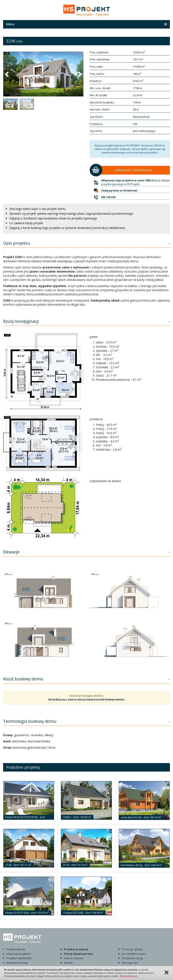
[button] (7, 74)
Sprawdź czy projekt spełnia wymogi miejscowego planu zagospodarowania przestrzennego (71, 214)
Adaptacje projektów (19, 954)
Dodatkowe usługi (132, 958)
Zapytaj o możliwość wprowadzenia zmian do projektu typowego (53, 218)
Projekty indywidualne (19, 958)
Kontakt (68, 963)
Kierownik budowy (17, 963)
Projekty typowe (16, 949)
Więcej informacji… (129, 976)
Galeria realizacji (74, 958)
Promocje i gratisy (132, 949)
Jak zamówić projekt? (134, 954)
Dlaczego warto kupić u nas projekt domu (37, 209)
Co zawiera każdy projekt (26, 223)
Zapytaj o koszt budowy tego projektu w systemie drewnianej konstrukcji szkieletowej (67, 228)
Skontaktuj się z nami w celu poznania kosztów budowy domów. (87, 699)
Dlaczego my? (130, 963)
